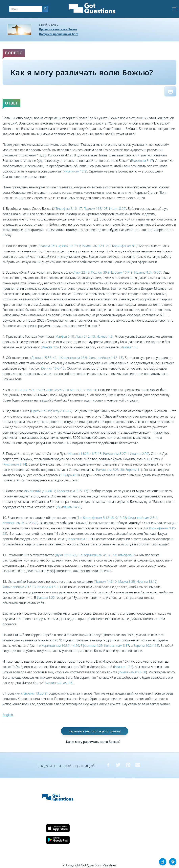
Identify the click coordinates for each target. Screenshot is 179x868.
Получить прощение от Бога (59, 34)
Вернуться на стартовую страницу (94, 731)
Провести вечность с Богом (58, 29)
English (8, 715)
